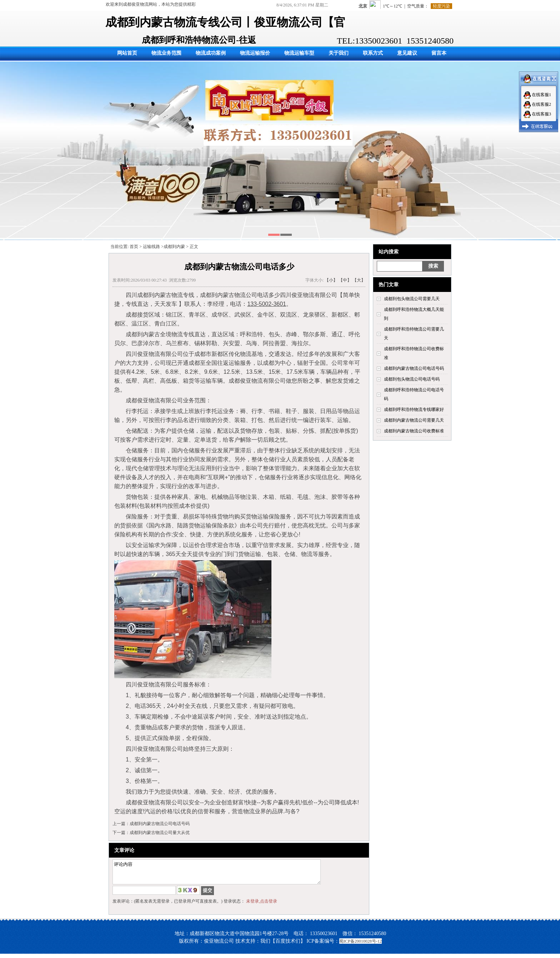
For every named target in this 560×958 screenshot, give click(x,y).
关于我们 (339, 53)
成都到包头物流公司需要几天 (412, 299)
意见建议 (407, 53)
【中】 (345, 280)
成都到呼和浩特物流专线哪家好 (414, 409)
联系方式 (373, 53)
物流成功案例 (211, 53)
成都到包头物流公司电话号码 (412, 379)
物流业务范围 (166, 53)
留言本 (439, 53)
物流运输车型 (299, 53)
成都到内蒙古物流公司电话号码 (414, 368)
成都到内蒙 (174, 247)
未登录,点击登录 (262, 905)
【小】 (331, 280)
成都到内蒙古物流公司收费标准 (414, 431)
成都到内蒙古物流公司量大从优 (160, 833)
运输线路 (151, 247)
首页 (134, 247)
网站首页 (127, 53)
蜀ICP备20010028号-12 (361, 945)
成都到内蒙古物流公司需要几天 (414, 420)
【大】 (359, 280)
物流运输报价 (255, 53)
